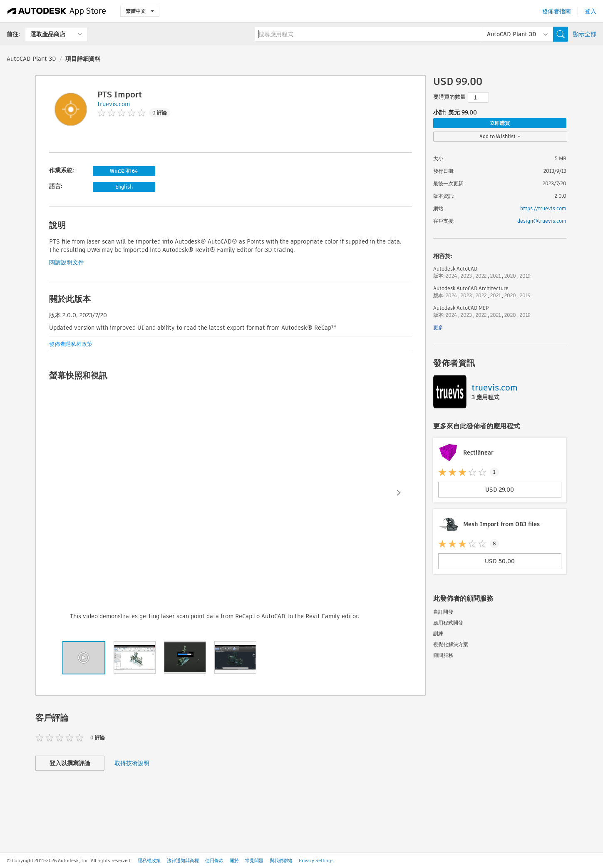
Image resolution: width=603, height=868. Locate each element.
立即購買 (500, 123)
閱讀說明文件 (67, 262)
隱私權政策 (149, 861)
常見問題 (254, 861)
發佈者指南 (556, 11)
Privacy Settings (316, 861)
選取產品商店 (48, 34)
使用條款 (214, 861)
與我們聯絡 (281, 861)
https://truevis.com (543, 208)
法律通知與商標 (183, 861)
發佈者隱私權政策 (71, 344)
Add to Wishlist (500, 136)
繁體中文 (140, 11)
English (124, 187)
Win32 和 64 (124, 171)
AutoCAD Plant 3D (31, 59)
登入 (591, 11)
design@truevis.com (542, 221)
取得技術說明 (132, 763)
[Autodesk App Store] (57, 11)
